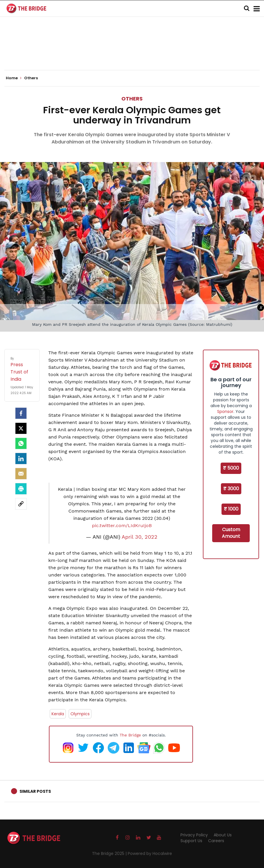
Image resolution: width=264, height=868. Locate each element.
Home (14, 78)
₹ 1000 (231, 509)
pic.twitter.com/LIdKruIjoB (122, 525)
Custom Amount (231, 533)
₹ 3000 (231, 489)
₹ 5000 (231, 468)
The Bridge (130, 735)
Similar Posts (35, 791)
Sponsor (225, 411)
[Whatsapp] (21, 443)
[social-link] (21, 504)
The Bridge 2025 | (110, 853)
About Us (223, 835)
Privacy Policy (194, 835)
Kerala (58, 714)
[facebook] (21, 413)
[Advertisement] (132, 52)
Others (132, 99)
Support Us (191, 841)
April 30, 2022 (140, 537)
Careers (216, 841)
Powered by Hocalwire (150, 853)
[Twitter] (21, 428)
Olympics (80, 714)
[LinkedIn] (21, 459)
